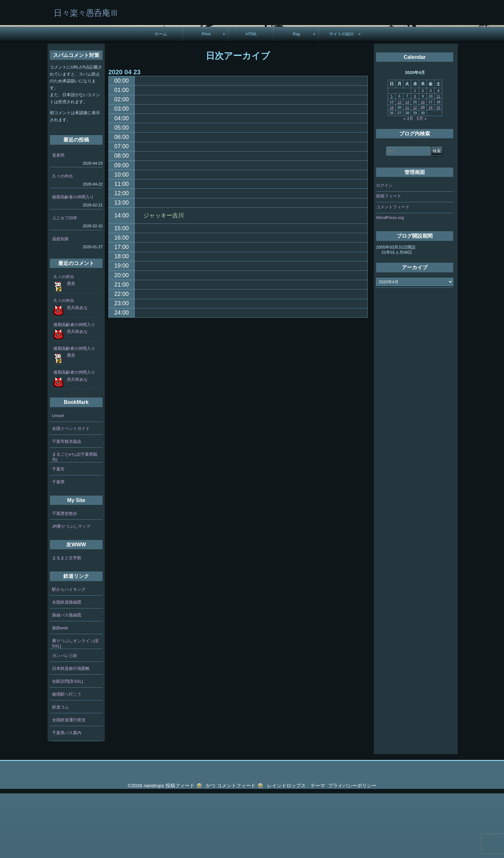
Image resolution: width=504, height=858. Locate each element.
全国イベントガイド (71, 493)
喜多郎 (58, 220)
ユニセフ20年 (65, 283)
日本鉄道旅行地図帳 (71, 733)
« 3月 (408, 183)
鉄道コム (60, 772)
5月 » (422, 183)
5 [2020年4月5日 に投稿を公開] (392, 161)
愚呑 (71, 348)
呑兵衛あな (77, 372)
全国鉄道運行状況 (69, 785)
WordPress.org (390, 282)
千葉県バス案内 (67, 797)
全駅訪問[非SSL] (68, 746)
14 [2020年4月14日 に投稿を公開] (407, 167)
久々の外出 (63, 241)
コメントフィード (393, 272)
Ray (297, 99)
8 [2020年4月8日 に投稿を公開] (415, 161)
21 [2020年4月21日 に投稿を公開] (407, 172)
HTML (251, 99)
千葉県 (58, 547)
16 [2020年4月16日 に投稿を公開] (423, 167)
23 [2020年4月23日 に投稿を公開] (423, 172)
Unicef (58, 480)
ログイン (384, 250)
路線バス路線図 (67, 680)
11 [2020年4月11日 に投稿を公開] (438, 161)
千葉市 (58, 534)
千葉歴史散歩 (65, 578)
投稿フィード (389, 261)
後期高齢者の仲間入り (73, 262)
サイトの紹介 (342, 99)
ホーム (161, 99)
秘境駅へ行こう (67, 759)
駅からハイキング (69, 654)
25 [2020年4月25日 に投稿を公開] (438, 172)
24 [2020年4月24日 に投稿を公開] (430, 172)
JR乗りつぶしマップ (71, 591)
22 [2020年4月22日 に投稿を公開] (415, 172)
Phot (206, 99)
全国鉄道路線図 (67, 667)
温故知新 (60, 303)
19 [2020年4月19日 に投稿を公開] (392, 172)
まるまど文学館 (67, 622)
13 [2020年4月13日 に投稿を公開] (399, 167)
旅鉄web (60, 693)
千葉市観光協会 (67, 506)
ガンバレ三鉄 (65, 720)
